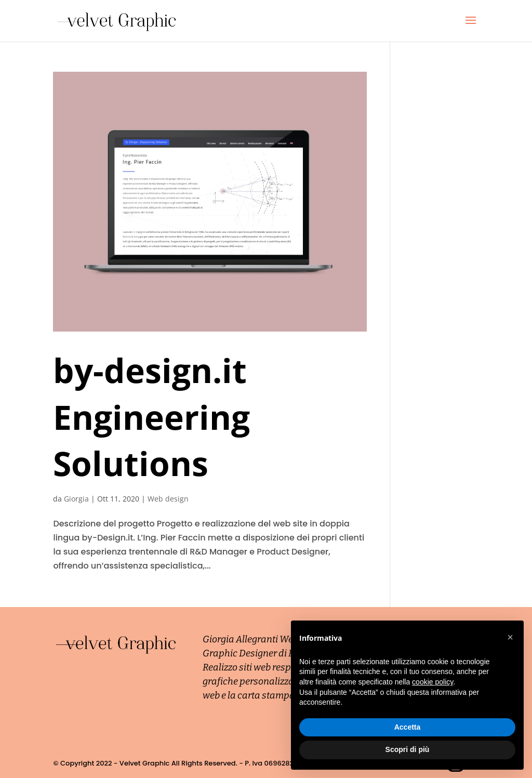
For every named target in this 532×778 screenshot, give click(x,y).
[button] (510, 637)
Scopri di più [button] (408, 749)
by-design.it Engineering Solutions (151, 417)
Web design (168, 499)
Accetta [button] (408, 727)
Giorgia (76, 499)
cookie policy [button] (433, 682)
